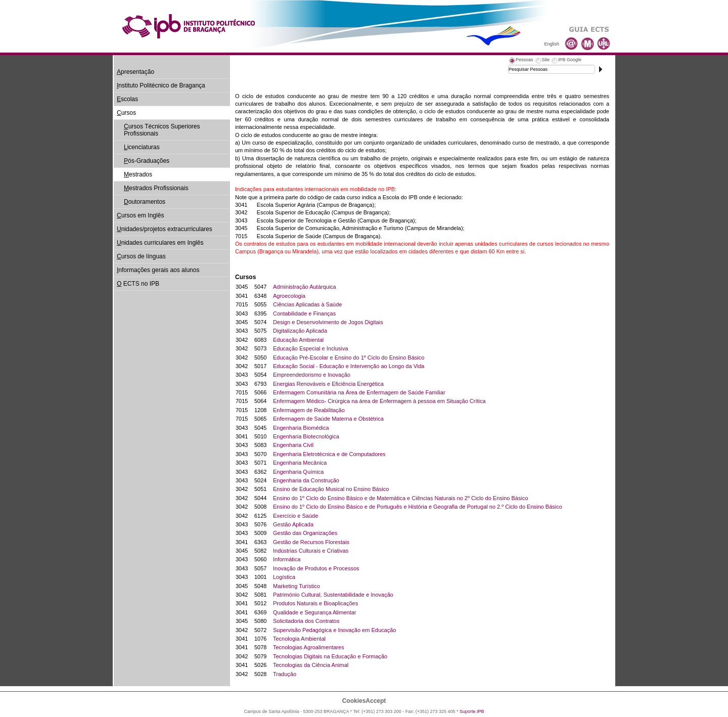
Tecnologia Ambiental (299, 639)
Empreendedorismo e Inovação (312, 375)
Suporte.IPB (472, 711)
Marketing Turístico (297, 586)
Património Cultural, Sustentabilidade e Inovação (333, 595)
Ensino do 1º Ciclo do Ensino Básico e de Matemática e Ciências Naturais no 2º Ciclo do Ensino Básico (401, 498)
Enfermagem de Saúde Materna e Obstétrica (328, 419)
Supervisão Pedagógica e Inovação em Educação (334, 630)
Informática (287, 559)
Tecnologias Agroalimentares (309, 647)
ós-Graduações (147, 161)
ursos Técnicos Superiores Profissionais (162, 130)
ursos (126, 113)
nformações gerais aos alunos (158, 270)
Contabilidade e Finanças (304, 313)
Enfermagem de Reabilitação (309, 410)
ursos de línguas (141, 256)
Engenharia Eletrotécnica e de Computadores (329, 454)
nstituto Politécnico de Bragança (161, 85)
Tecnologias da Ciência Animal (311, 665)
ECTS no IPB (138, 284)
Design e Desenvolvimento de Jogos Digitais (328, 322)
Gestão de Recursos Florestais (311, 542)
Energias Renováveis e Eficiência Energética (328, 384)
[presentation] (521, 61)
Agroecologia (289, 296)
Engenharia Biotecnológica (306, 436)
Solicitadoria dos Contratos (306, 621)
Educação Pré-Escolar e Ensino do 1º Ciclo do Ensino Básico (349, 357)
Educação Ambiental (298, 340)
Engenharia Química (298, 472)
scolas (127, 99)
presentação (135, 72)
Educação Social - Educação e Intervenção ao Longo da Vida (349, 366)
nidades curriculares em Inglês (160, 243)
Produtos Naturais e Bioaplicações (315, 603)
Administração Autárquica (305, 287)
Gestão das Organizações (305, 533)
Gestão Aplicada (293, 524)
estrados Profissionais (156, 188)
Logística (284, 577)
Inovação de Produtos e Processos (316, 568)
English (552, 44)
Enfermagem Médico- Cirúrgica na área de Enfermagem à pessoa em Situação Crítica (379, 401)
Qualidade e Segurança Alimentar (315, 612)
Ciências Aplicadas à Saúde (307, 304)
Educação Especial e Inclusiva (311, 348)
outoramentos (145, 202)
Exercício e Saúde (295, 516)
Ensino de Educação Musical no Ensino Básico (331, 489)
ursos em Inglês (140, 215)
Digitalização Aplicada (300, 331)
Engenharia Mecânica (300, 463)
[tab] (521, 61)
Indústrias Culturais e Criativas (311, 551)
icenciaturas (142, 147)
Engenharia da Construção (306, 480)
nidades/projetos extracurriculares (165, 229)
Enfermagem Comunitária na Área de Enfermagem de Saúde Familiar (359, 392)
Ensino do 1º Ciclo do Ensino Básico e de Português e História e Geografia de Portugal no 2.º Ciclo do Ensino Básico (418, 507)
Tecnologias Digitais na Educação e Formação (330, 656)
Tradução (285, 674)
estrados (138, 174)
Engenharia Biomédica (301, 428)
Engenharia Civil (293, 445)
